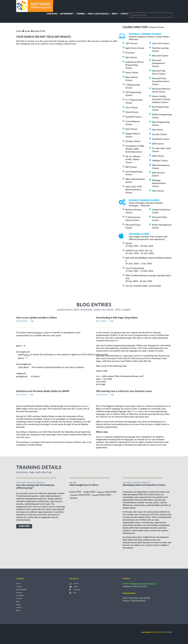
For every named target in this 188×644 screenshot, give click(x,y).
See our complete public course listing (143, 286)
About (115, 14)
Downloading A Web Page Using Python (117, 318)
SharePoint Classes (161, 139)
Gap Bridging (67, 14)
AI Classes (130, 53)
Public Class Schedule (98, 14)
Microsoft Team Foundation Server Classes (161, 81)
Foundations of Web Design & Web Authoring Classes (135, 149)
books (28, 31)
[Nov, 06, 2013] (102, 394)
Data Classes (131, 129)
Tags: (32, 321)
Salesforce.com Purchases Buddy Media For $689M (43, 391)
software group (154, 632)
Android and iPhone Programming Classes (135, 65)
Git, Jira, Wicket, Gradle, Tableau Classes (133, 159)
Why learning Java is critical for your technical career (124, 391)
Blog (18, 601)
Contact (125, 14)
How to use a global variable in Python (37, 318)
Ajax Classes (131, 57)
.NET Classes (131, 43)
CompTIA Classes (133, 117)
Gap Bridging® (21, 590)
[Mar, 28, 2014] (22, 321)
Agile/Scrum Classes (135, 48)
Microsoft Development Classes (158, 63)
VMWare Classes (160, 160)
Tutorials (19, 599)
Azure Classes (132, 72)
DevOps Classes (133, 141)
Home (19, 31)
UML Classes (158, 156)
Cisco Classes (132, 107)
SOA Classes (158, 144)
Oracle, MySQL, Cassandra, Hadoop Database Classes (161, 99)
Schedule (19, 593)
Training (81, 14)
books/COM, (39, 31)
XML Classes (158, 191)
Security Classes (160, 134)
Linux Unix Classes (161, 43)
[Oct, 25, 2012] (101, 321)
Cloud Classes (132, 112)
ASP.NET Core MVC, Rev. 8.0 (139, 250)
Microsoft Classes (160, 55)
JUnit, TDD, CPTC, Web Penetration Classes (134, 189)
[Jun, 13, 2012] (21, 394)
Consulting (52, 14)
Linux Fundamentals (135, 268)
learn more (24, 526)
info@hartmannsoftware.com (143, 584)
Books (18, 611)
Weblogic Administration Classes (159, 183)
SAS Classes (158, 130)
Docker (129, 243)
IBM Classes (131, 167)
